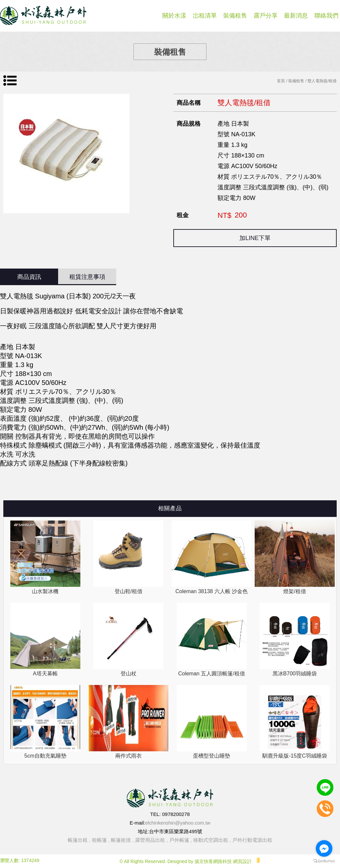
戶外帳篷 (179, 840)
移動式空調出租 (211, 840)
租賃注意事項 (87, 277)
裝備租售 (235, 16)
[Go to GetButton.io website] (324, 861)
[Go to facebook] (324, 848)
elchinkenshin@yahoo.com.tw (178, 823)
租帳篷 (99, 840)
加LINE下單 (255, 238)
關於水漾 (174, 16)
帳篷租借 (121, 840)
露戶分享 (266, 16)
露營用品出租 (150, 840)
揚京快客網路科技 (213, 861)
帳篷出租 (78, 840)
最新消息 (296, 16)
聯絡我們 (326, 16)
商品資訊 (29, 277)
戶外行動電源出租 (252, 840)
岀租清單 (205, 16)
